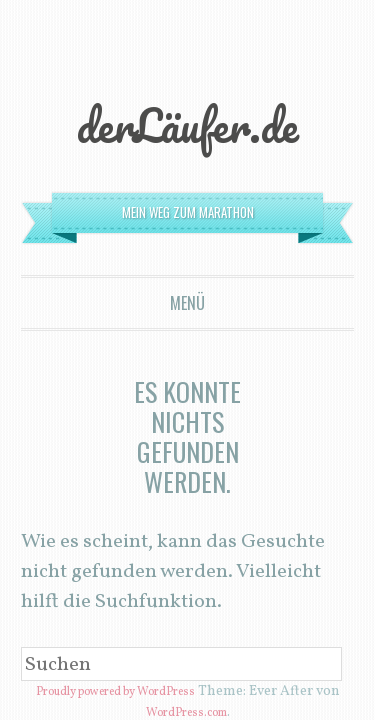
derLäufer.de (188, 42)
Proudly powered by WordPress (134, 397)
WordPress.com (186, 413)
